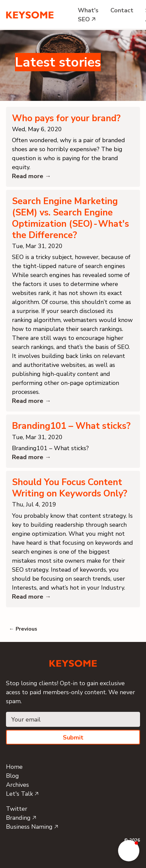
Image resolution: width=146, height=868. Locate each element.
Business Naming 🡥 (32, 827)
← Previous (23, 629)
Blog (12, 776)
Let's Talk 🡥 (22, 794)
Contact (122, 10)
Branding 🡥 (21, 818)
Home (14, 767)
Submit (73, 737)
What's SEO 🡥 (88, 15)
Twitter (17, 809)
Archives (17, 785)
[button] (129, 851)
